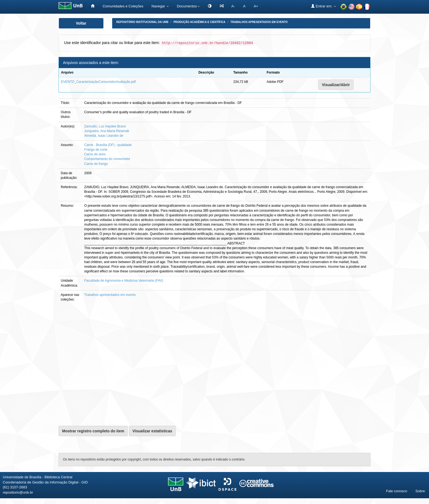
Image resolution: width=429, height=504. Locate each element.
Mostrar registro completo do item (93, 431)
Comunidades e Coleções (123, 6)
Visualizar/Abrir (336, 85)
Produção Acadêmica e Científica (199, 22)
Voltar (81, 23)
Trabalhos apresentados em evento (259, 22)
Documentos (188, 6)
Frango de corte (96, 150)
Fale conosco (397, 491)
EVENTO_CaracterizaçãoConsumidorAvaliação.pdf (98, 82)
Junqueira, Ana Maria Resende (107, 131)
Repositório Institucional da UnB (142, 22)
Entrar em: (324, 6)
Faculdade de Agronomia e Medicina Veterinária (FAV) (124, 281)
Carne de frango (96, 164)
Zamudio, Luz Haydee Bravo (105, 126)
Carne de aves (95, 154)
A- (233, 6)
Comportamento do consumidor (107, 159)
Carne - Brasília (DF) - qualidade (108, 145)
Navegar (160, 6)
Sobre (420, 491)
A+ (256, 6)
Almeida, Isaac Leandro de (104, 136)
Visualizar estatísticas (152, 431)
